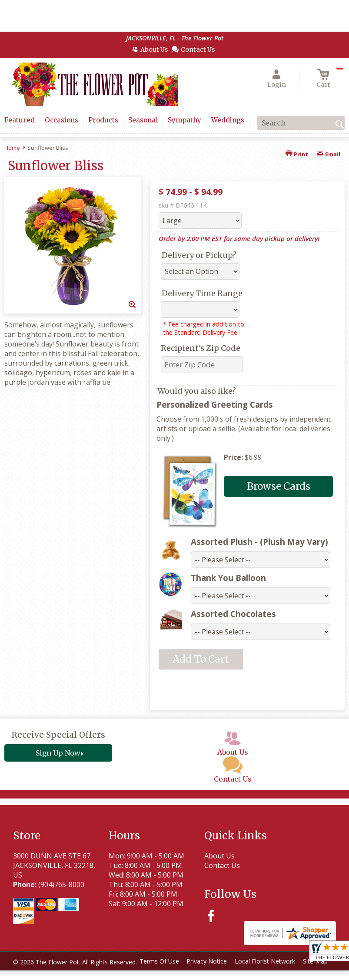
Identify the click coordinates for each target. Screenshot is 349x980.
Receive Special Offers (58, 735)
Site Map (199, 975)
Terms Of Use (35, 975)
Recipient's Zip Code (201, 348)
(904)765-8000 (61, 884)
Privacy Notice (85, 975)
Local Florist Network (146, 975)
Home (12, 148)
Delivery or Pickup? (199, 255)
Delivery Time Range (202, 293)
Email (329, 154)
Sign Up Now (58, 753)
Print (297, 154)
